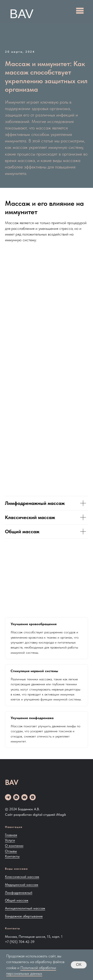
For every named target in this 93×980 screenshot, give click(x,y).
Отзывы (11, 851)
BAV (22, 14)
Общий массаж (17, 900)
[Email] (24, 797)
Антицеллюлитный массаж (25, 908)
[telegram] (8, 797)
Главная (11, 835)
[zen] (33, 797)
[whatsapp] (16, 797)
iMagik (61, 815)
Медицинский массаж (22, 885)
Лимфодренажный (19, 893)
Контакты (12, 856)
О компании (14, 846)
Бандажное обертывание (24, 916)
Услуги (10, 840)
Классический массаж (22, 877)
